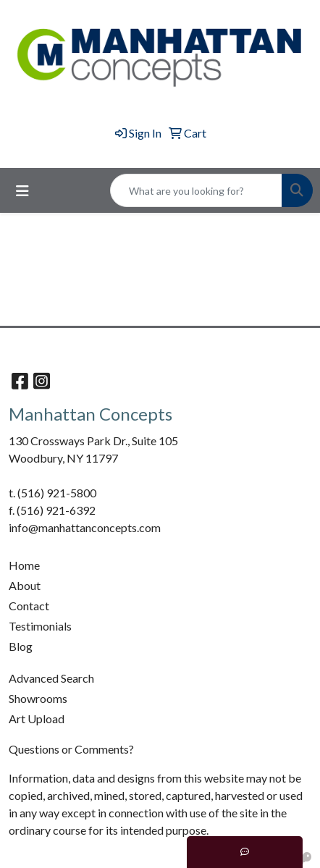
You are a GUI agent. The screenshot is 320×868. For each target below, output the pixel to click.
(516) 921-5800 (57, 493)
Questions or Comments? (71, 749)
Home (24, 565)
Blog (21, 646)
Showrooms (38, 698)
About (25, 585)
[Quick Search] (196, 190)
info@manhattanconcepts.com (85, 527)
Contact (29, 606)
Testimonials (40, 626)
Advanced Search (51, 678)
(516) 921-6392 (56, 510)
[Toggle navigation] (22, 191)
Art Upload (37, 719)
